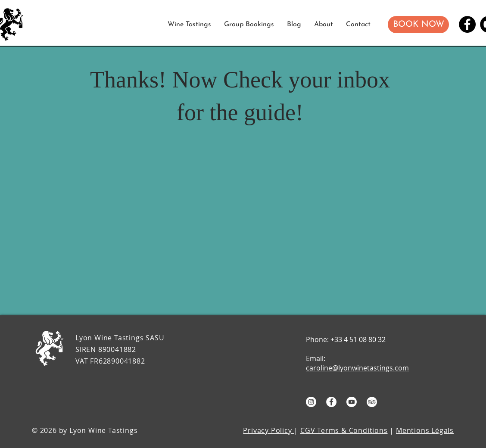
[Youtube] (352, 402)
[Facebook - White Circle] (331, 402)
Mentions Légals (425, 430)
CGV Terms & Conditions (344, 430)
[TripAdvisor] (372, 402)
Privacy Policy (268, 430)
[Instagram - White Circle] (311, 402)
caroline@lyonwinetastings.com (357, 368)
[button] (418, 25)
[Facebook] (467, 24)
